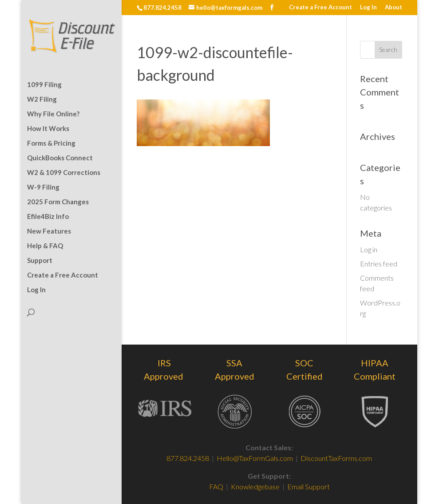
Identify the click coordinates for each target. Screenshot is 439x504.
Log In (368, 8)
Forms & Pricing (51, 143)
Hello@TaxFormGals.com (255, 458)
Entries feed (379, 264)
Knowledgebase (255, 486)
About (394, 8)
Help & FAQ (45, 246)
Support (40, 261)
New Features (49, 231)
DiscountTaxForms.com (336, 458)
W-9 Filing (43, 187)
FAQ (217, 486)
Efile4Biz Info (48, 217)
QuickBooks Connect (60, 158)
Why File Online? (53, 114)
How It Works (48, 129)
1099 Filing (44, 85)
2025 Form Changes (58, 202)
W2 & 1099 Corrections (64, 173)
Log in (369, 249)
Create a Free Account (320, 8)
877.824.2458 (188, 458)
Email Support (308, 486)
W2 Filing (42, 99)
